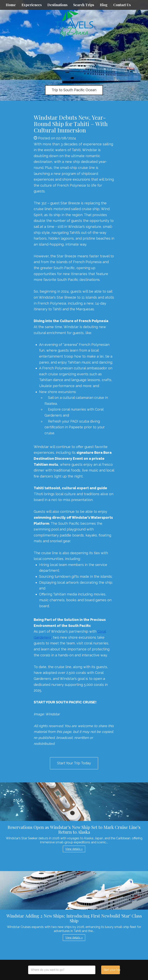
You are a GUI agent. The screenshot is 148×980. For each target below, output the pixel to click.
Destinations (57, 5)
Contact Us (122, 5)
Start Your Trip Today (74, 763)
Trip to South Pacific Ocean (74, 90)
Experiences (32, 5)
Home (11, 5)
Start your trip (112, 970)
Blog (104, 5)
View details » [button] (74, 849)
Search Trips (84, 5)
